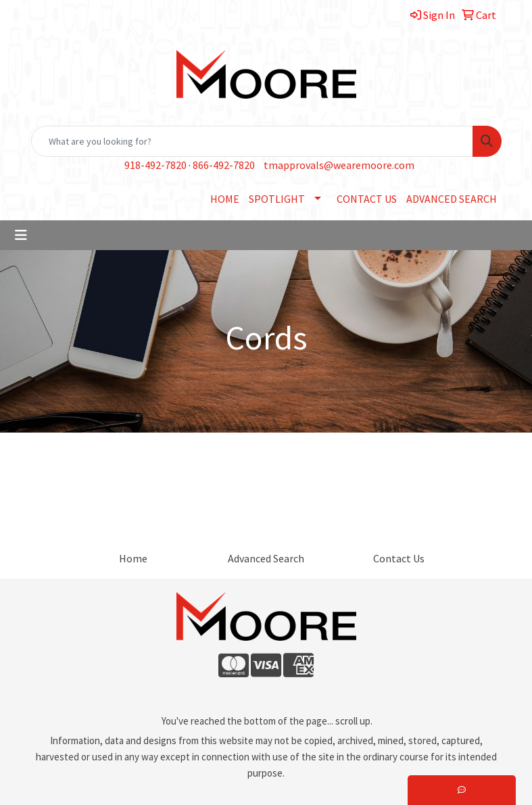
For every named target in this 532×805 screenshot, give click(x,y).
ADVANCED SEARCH (452, 199)
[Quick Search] (252, 141)
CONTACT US (367, 199)
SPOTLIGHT (277, 199)
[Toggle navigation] (21, 235)
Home (133, 558)
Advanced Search (266, 558)
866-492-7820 (224, 165)
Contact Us (399, 558)
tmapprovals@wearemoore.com (339, 165)
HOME (225, 199)
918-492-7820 (155, 165)
